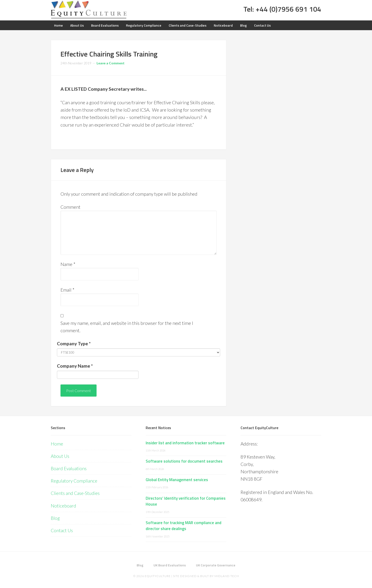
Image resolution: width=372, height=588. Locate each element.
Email (67, 290)
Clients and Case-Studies (75, 493)
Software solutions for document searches (184, 461)
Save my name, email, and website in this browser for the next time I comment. (127, 327)
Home (57, 444)
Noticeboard (63, 506)
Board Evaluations (69, 468)
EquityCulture (158, 576)
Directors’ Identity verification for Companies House (186, 501)
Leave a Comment (111, 63)
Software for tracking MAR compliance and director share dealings (184, 526)
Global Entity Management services (177, 480)
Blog (55, 518)
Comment (70, 207)
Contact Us (62, 530)
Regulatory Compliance (74, 481)
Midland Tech (227, 576)
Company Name (75, 366)
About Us (60, 456)
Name (68, 264)
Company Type (74, 344)
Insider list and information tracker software (185, 443)
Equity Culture (89, 9)
